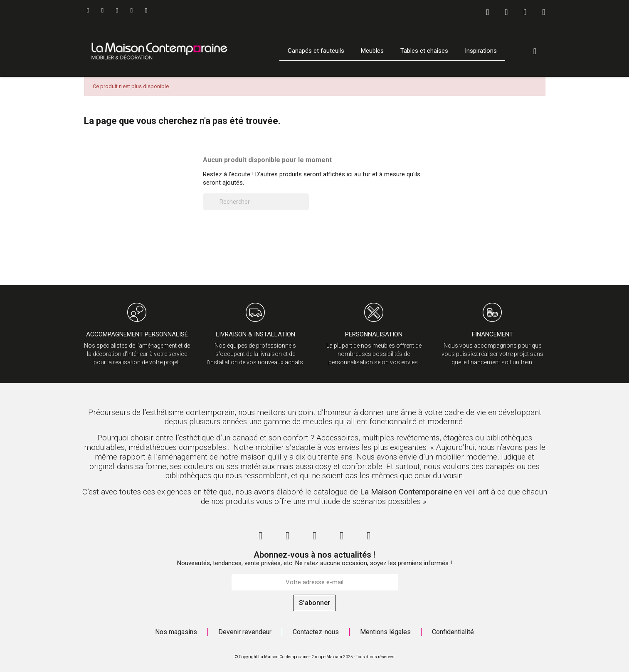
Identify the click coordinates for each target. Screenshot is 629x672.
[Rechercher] (256, 202)
